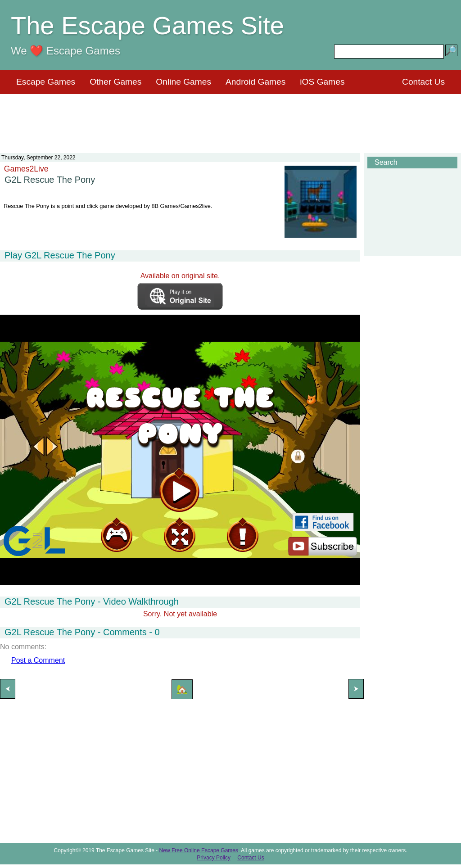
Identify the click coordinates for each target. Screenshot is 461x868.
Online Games (183, 82)
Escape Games (46, 82)
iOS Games (322, 82)
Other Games (115, 82)
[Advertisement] (230, 118)
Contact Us (423, 82)
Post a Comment (38, 660)
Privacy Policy (214, 858)
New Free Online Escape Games (199, 850)
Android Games (255, 82)
